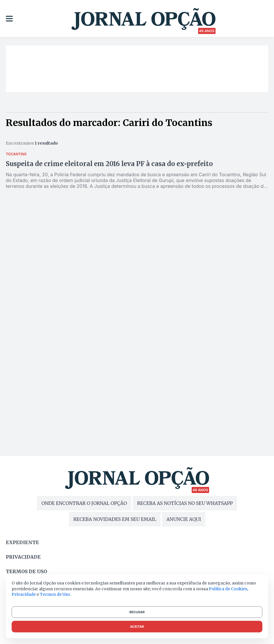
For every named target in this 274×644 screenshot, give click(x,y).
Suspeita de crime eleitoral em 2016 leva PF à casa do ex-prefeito (109, 164)
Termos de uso (26, 571)
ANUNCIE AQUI (184, 519)
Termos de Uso (55, 594)
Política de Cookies (228, 589)
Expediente (22, 542)
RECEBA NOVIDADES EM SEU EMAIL (115, 519)
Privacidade (23, 557)
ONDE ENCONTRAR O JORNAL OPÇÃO (84, 503)
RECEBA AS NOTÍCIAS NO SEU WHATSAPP (185, 503)
